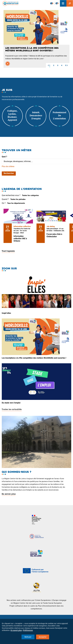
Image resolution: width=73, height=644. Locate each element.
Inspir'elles (6, 313)
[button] (48, 65)
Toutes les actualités (12, 410)
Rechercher (9, 173)
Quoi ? (4, 157)
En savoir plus (9, 494)
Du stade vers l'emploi (11, 403)
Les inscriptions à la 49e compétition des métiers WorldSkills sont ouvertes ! (34, 358)
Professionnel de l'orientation (59, 116)
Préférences (28, 630)
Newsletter (52, 3)
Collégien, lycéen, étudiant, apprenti (12, 116)
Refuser (28, 637)
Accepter (43, 637)
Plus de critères (8, 166)
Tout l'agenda (8, 251)
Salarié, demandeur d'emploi (36, 116)
